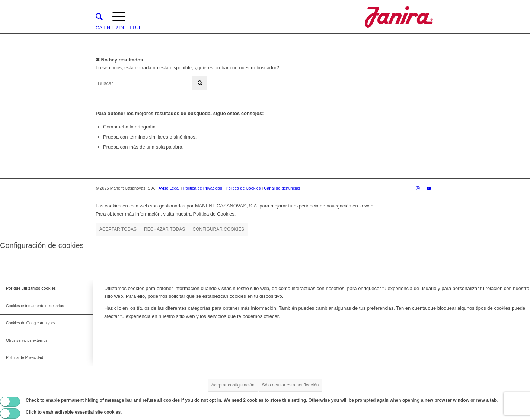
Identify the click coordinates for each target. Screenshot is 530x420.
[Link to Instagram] (418, 188)
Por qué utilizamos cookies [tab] (31, 288)
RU (136, 28)
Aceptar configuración (233, 385)
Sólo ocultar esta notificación (290, 385)
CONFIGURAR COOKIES (218, 229)
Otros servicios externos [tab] (27, 341)
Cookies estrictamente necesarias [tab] (35, 306)
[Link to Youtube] (429, 188)
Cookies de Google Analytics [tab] (31, 323)
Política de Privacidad (203, 188)
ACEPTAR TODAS (118, 229)
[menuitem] (99, 17)
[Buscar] (99, 17)
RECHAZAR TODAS (165, 229)
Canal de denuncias (282, 188)
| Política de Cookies (242, 188)
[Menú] (119, 17)
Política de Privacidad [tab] (25, 358)
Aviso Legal (169, 188)
